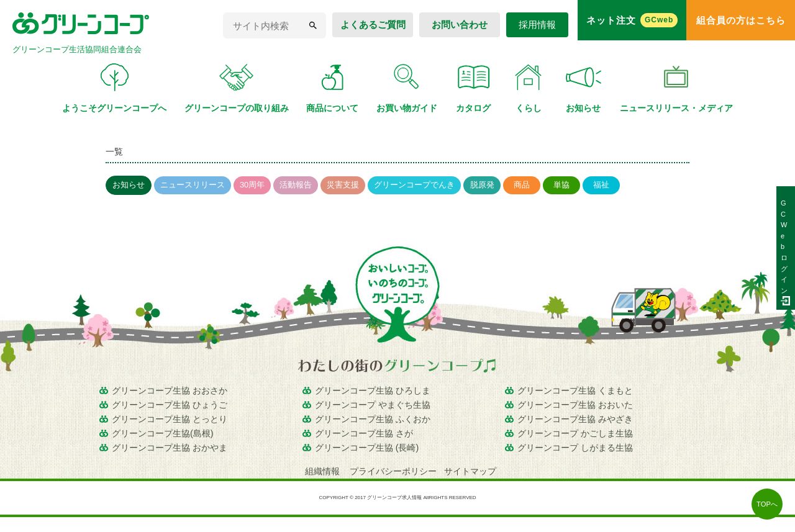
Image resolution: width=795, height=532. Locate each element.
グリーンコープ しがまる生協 (575, 448)
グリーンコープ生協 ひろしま (373, 390)
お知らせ (129, 185)
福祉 (601, 185)
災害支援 (343, 185)
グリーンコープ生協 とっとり (170, 419)
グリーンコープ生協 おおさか (170, 390)
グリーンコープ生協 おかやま (170, 448)
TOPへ (767, 504)
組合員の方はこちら (741, 20)
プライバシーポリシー (393, 471)
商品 (522, 185)
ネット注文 (632, 20)
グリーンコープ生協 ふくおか (373, 419)
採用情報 (537, 25)
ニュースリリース (193, 185)
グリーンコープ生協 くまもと (575, 390)
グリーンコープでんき (414, 185)
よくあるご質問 (373, 25)
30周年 (252, 185)
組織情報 (324, 471)
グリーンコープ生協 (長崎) (367, 448)
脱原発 (482, 185)
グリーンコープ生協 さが (364, 433)
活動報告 (296, 185)
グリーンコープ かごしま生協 (575, 433)
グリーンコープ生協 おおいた (575, 405)
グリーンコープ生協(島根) (163, 433)
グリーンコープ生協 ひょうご (170, 405)
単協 (561, 185)
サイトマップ (470, 471)
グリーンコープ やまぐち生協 (373, 405)
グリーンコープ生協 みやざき (575, 419)
